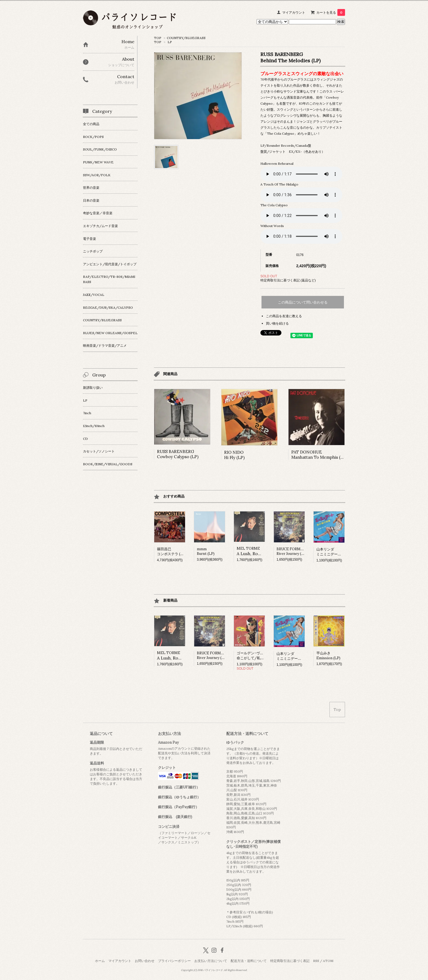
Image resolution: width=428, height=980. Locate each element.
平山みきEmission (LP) (328, 656)
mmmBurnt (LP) (206, 551)
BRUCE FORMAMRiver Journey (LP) (292, 551)
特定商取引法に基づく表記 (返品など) (288, 280)
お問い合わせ (145, 961)
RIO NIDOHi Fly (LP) (234, 455)
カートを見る (331, 12)
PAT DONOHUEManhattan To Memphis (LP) (319, 455)
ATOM (328, 961)
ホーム (100, 961)
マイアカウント (294, 12)
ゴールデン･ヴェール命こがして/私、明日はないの (261, 656)
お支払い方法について (211, 961)
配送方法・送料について (249, 961)
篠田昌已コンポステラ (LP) (172, 551)
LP (170, 42)
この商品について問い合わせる (303, 302)
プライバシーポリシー (174, 961)
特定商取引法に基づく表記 (290, 961)
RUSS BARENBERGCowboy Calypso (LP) (178, 454)
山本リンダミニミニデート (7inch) (335, 552)
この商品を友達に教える (284, 316)
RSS (316, 961)
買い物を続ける (277, 323)
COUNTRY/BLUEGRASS (186, 38)
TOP (158, 38)
